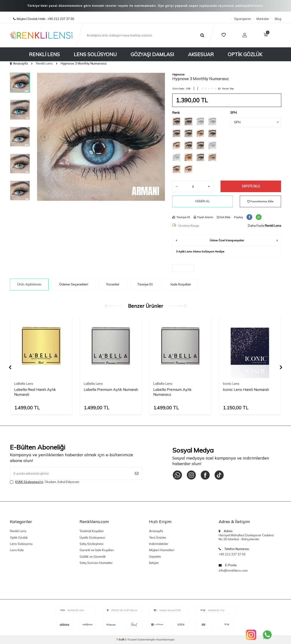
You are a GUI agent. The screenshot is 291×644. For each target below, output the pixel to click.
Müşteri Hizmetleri (162, 550)
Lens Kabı (17, 550)
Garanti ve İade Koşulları (97, 550)
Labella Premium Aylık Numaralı (111, 389)
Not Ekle (224, 217)
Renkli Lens (44, 54)
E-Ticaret (131, 639)
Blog (278, 19)
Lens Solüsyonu (95, 54)
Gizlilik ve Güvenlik (93, 557)
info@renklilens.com (233, 570)
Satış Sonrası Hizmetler (96, 563)
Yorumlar (113, 284)
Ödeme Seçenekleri (74, 284)
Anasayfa (19, 63)
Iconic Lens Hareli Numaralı (246, 389)
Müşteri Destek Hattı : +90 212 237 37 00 (42, 19)
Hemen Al (202, 201)
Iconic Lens (231, 384)
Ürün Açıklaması (29, 284)
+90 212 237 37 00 (232, 554)
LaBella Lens (24, 384)
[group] (101, 137)
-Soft (121, 639)
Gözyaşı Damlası (152, 54)
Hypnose (178, 74)
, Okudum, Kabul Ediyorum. (45, 482)
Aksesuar (201, 54)
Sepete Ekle (251, 186)
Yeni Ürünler (158, 537)
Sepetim (155, 557)
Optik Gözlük (245, 54)
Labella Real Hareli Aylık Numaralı (35, 392)
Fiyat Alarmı (203, 217)
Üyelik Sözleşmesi (92, 537)
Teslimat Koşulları (92, 531)
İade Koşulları (181, 284)
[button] (45, 137)
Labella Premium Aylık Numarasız (172, 392)
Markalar (263, 19)
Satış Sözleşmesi (91, 544)
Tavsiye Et (181, 217)
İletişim (154, 563)
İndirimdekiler (159, 544)
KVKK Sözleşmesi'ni (29, 482)
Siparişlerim (243, 19)
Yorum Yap (228, 89)
